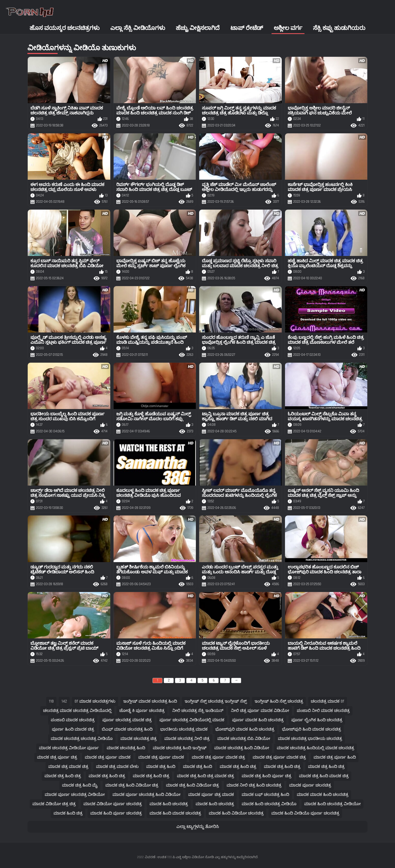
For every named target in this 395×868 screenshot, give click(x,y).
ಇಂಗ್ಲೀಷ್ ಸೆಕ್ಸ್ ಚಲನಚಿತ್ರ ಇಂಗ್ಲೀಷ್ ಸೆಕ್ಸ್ (216, 701)
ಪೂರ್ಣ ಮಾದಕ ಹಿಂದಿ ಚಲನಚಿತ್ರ (258, 720)
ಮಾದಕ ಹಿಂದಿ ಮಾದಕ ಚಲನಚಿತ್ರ (175, 813)
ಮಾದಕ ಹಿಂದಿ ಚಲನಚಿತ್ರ (169, 804)
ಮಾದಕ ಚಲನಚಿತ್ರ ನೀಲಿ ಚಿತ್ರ (187, 739)
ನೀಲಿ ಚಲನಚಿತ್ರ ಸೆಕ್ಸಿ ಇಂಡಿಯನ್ (198, 711)
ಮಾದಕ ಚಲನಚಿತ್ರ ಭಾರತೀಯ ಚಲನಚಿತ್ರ (310, 739)
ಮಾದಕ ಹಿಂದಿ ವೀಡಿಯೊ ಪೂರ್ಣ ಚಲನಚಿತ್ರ (305, 813)
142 (64, 701)
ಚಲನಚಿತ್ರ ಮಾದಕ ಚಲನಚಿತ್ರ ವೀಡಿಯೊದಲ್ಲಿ (77, 711)
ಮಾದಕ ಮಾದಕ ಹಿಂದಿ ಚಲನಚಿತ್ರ (323, 795)
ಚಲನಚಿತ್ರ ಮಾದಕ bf (328, 701)
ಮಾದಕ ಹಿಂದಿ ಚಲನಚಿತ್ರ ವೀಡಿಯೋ (332, 804)
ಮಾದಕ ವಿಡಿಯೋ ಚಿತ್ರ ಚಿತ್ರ (54, 804)
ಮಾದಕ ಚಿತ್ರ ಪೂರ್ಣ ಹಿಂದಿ (335, 757)
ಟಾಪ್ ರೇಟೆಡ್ (247, 28)
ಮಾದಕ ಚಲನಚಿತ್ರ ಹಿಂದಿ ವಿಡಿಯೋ (242, 748)
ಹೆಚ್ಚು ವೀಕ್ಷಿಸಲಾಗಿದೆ (198, 28)
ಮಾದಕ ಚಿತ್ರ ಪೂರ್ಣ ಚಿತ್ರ (57, 757)
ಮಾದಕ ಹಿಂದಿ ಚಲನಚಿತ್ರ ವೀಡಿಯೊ (269, 804)
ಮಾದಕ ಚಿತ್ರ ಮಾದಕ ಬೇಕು (117, 767)
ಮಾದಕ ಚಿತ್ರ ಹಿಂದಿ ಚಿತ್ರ (238, 767)
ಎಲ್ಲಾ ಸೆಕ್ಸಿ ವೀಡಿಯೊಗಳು (138, 28)
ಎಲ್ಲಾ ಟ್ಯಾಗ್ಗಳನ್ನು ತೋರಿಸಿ (198, 827)
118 (51, 701)
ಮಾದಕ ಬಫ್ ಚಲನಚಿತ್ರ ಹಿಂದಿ (265, 795)
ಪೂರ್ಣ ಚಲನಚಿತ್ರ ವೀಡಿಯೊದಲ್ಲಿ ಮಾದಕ (192, 720)
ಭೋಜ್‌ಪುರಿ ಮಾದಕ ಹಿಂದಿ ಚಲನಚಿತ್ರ (245, 729)
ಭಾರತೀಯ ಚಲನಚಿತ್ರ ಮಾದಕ (184, 729)
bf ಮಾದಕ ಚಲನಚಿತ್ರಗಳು (95, 701)
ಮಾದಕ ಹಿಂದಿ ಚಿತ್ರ (68, 813)
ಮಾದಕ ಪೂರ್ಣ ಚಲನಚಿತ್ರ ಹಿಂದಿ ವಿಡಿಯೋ (146, 795)
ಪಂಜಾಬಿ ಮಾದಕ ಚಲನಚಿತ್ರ (73, 720)
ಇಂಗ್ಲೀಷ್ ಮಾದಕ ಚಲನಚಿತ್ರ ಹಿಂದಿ (150, 701)
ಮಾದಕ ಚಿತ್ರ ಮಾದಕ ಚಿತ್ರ (68, 767)
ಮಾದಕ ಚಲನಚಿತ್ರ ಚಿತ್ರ (139, 739)
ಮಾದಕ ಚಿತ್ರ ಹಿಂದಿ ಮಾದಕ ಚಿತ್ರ (324, 776)
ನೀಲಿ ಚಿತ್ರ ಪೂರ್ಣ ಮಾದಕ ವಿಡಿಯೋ (260, 711)
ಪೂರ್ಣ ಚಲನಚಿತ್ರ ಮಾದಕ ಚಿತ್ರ (127, 720)
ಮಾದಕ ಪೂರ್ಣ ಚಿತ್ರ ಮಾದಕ (211, 795)
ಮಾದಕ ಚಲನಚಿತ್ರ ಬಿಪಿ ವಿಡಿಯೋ (244, 739)
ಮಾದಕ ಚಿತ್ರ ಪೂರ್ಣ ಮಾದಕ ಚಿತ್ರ (218, 757)
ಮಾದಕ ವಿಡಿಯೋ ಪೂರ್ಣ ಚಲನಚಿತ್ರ (113, 804)
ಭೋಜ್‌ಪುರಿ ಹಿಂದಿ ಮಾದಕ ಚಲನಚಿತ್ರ (311, 729)
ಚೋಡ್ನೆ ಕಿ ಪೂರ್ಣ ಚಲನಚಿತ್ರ (142, 711)
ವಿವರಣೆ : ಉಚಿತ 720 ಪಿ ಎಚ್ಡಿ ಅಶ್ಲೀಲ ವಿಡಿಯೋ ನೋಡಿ (179, 857)
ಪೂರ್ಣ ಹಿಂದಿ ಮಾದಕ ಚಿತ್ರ (73, 729)
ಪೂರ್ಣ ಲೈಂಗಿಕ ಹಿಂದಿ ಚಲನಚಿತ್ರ (317, 720)
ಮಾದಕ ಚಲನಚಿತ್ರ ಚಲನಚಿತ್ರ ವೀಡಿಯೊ (82, 739)
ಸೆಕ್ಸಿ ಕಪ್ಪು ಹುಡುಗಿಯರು (339, 28)
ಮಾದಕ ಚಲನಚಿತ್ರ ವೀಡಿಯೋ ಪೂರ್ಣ (69, 748)
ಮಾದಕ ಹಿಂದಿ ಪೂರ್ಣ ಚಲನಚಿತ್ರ (116, 813)
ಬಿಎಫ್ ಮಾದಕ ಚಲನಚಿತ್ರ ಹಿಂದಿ (127, 729)
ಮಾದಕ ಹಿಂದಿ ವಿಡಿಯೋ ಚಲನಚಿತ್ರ (236, 813)
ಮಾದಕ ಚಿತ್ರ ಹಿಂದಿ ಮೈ (80, 785)
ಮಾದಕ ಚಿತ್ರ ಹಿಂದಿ (161, 767)
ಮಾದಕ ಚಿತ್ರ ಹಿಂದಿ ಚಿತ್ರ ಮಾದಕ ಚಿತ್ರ (205, 776)
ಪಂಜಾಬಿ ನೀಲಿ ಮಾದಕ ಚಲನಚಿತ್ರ (323, 711)
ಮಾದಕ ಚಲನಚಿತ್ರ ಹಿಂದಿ (126, 748)
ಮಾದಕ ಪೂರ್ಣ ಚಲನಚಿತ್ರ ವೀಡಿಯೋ (75, 795)
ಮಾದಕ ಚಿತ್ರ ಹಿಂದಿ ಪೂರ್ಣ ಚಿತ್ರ (266, 776)
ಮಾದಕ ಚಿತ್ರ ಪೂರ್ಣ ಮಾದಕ (108, 757)
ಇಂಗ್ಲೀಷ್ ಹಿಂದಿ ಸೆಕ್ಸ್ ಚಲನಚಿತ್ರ (279, 701)
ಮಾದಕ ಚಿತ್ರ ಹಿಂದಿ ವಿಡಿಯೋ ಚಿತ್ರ (132, 785)
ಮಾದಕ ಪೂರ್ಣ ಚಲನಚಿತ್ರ (310, 785)
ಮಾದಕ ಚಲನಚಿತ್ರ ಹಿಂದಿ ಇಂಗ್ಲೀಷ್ (180, 748)
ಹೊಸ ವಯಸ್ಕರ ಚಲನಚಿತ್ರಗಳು (65, 28)
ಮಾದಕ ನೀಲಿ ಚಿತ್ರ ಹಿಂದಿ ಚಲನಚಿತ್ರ (254, 785)
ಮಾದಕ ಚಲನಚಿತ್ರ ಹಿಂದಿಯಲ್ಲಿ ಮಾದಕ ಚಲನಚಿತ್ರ (315, 748)
